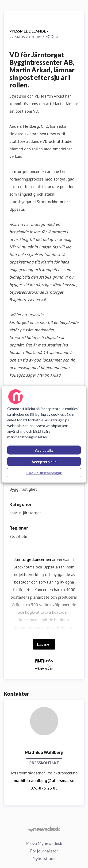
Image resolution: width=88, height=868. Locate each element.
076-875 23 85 (44, 788)
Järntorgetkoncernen (33, 559)
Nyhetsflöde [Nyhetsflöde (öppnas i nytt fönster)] (44, 858)
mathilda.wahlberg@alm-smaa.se (44, 780)
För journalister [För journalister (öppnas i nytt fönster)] (44, 851)
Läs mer (44, 644)
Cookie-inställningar (44, 472)
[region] (44, 434)
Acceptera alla (44, 461)
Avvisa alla (44, 450)
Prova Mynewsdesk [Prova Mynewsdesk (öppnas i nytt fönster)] (44, 843)
